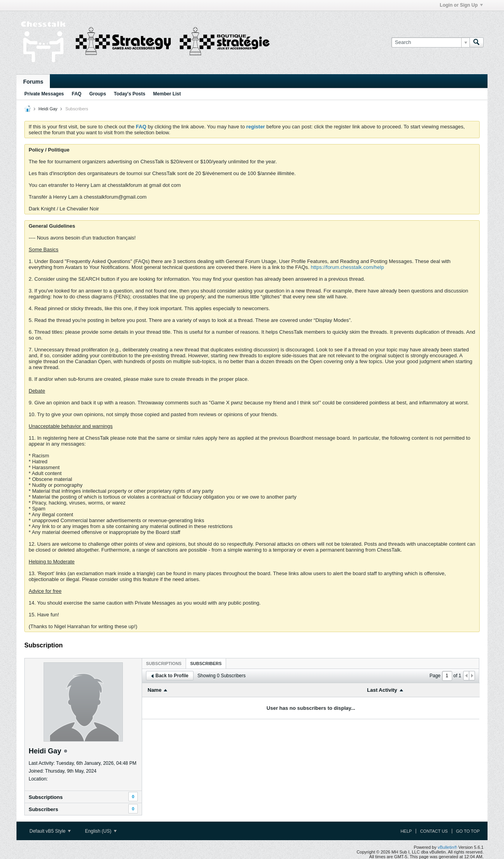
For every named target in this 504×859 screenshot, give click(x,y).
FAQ (77, 94)
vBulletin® (447, 847)
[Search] (430, 42)
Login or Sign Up (461, 5)
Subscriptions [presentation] (164, 663)
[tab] (164, 663)
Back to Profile (170, 676)
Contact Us (434, 831)
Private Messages (44, 94)
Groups (98, 94)
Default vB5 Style (50, 831)
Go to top (468, 831)
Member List (167, 94)
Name (154, 690)
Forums (33, 82)
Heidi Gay (48, 109)
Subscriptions (46, 797)
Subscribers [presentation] (206, 663)
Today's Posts (130, 94)
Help (406, 831)
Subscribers (43, 809)
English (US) (101, 831)
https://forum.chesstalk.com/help (347, 267)
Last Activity (382, 690)
